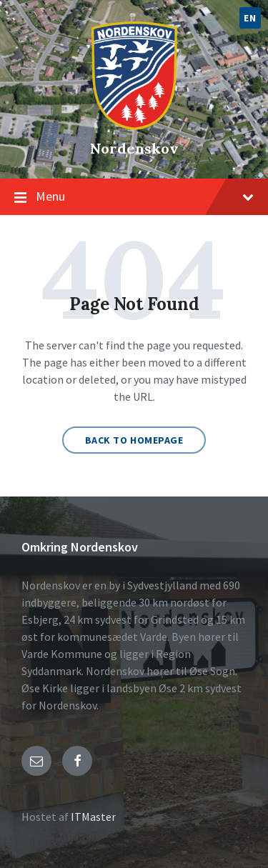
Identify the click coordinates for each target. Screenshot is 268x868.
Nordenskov (134, 148)
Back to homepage (134, 440)
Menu (145, 196)
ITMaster (93, 817)
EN (250, 18)
